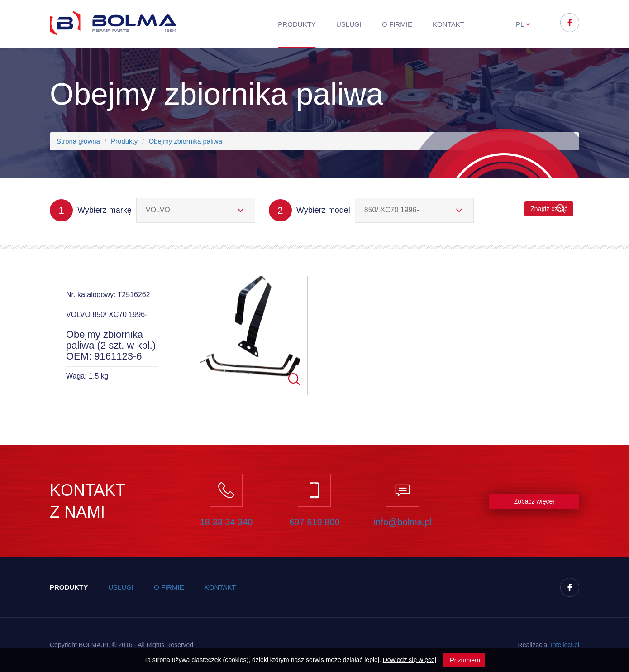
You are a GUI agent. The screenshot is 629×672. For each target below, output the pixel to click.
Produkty (297, 24)
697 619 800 (314, 522)
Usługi (349, 24)
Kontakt (448, 24)
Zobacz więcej (534, 501)
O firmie (397, 24)
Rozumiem (464, 660)
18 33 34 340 (226, 522)
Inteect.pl (565, 645)
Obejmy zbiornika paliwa (185, 141)
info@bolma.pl (403, 522)
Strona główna (78, 141)
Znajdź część (549, 209)
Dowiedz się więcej (410, 660)
